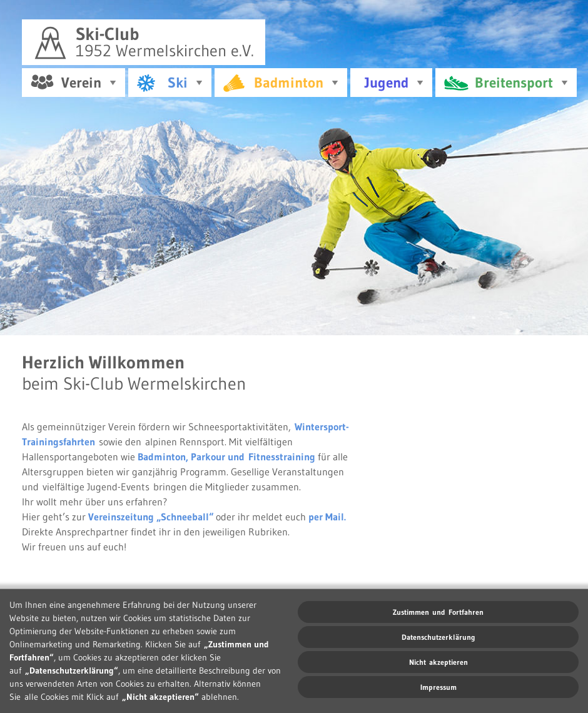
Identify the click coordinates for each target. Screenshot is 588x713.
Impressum (438, 687)
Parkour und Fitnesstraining (253, 455)
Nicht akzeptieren (438, 662)
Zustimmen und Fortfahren (438, 612)
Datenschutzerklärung (438, 637)
